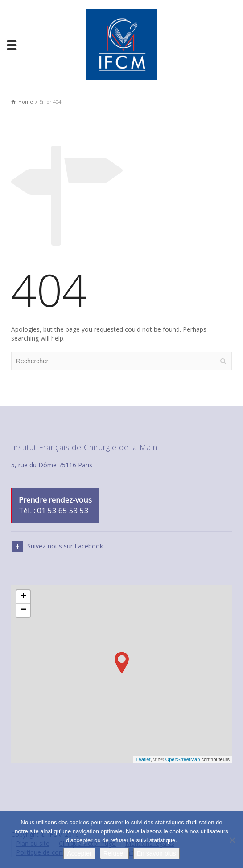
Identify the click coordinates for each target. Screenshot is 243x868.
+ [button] (23, 597)
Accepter (79, 853)
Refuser (114, 853)
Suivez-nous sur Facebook (65, 546)
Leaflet (143, 759)
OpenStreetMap (183, 759)
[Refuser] (232, 840)
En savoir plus (157, 853)
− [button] (23, 610)
